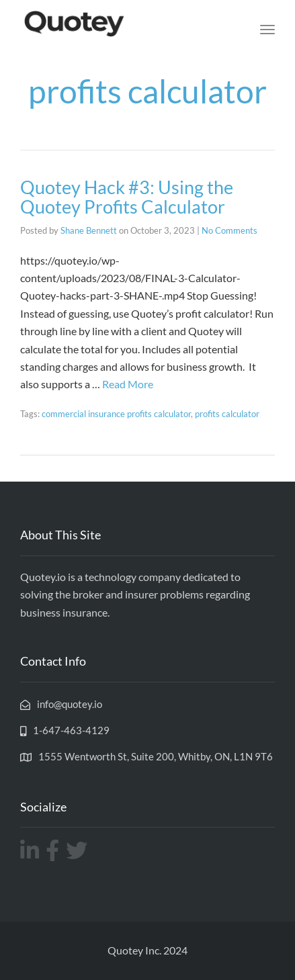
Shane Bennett (89, 230)
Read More (128, 384)
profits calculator (227, 414)
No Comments (229, 230)
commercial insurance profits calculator (116, 414)
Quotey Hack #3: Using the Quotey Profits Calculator (127, 197)
